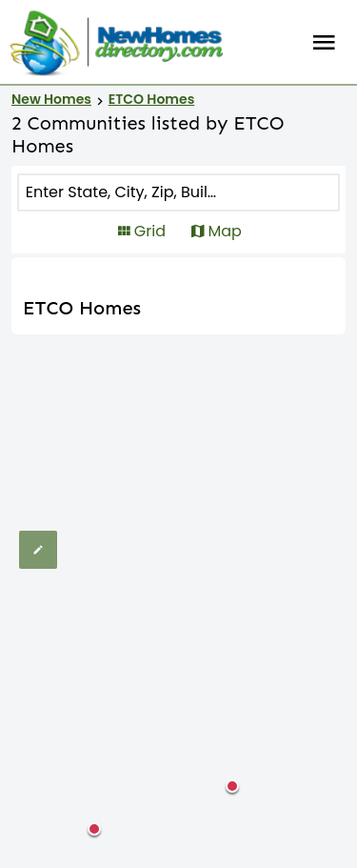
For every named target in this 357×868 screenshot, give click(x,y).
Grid (150, 231)
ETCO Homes (152, 99)
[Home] (116, 43)
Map (224, 231)
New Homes (51, 99)
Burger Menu (324, 43)
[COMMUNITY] (121, 192)
